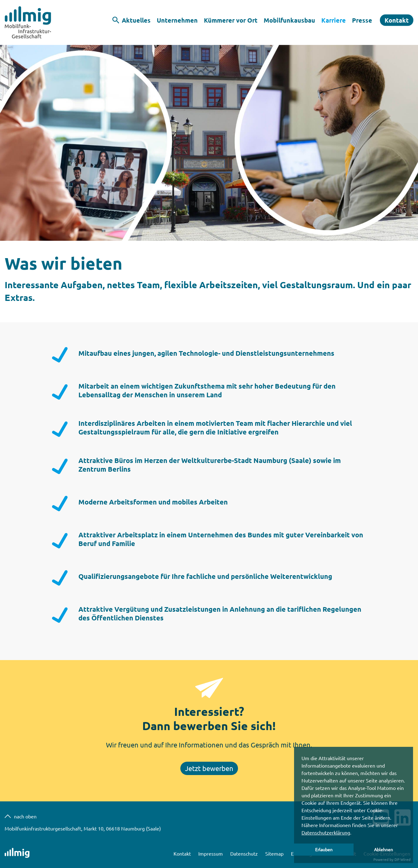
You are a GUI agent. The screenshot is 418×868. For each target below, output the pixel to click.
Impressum (211, 853)
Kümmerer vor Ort (231, 20)
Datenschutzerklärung (326, 832)
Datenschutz (245, 853)
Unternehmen (177, 20)
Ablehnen (383, 849)
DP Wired (403, 859)
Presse (362, 20)
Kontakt (397, 20)
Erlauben (324, 849)
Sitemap (275, 853)
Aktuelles (136, 20)
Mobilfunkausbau (289, 20)
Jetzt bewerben (209, 768)
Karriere (334, 20)
